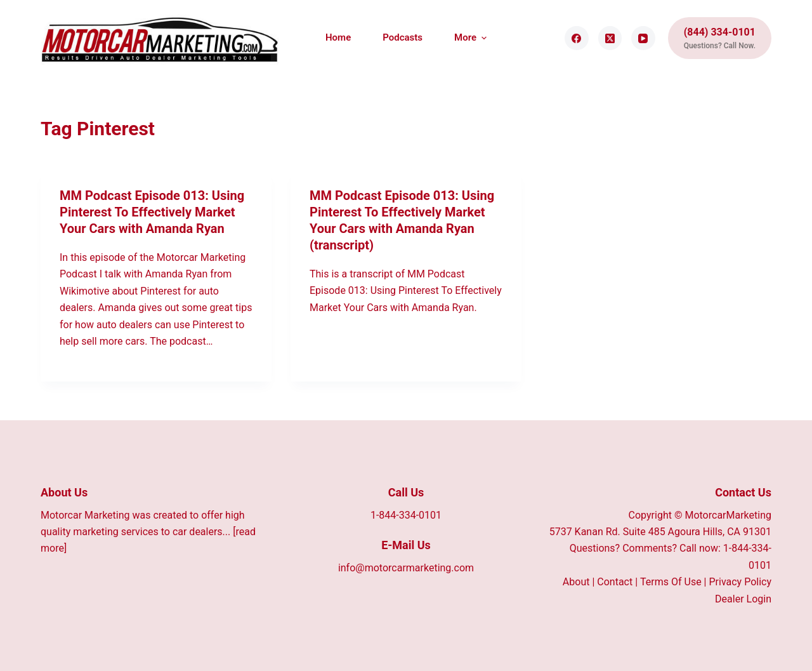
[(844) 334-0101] (720, 38)
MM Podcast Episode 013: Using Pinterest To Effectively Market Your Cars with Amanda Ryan (152, 212)
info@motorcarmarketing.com (406, 568)
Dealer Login (743, 599)
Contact (615, 582)
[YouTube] (643, 38)
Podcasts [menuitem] (403, 37)
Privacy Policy (740, 582)
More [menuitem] (470, 38)
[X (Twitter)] (610, 38)
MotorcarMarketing (728, 515)
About (576, 582)
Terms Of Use (671, 582)
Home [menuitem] (338, 37)
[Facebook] (577, 38)
